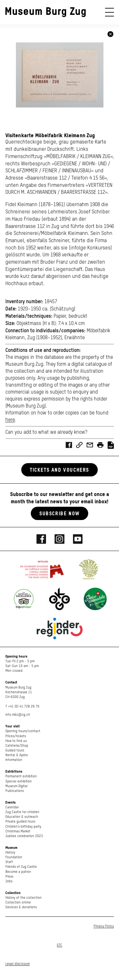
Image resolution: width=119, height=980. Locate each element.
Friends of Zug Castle (21, 867)
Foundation (14, 857)
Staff (9, 862)
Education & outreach (22, 817)
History (10, 852)
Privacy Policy (104, 926)
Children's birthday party (23, 827)
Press (9, 876)
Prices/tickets (16, 736)
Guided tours (15, 750)
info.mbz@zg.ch (18, 715)
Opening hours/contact (23, 731)
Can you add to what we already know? (46, 432)
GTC (60, 945)
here (10, 420)
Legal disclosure (18, 964)
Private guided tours (20, 821)
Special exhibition (19, 781)
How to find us (16, 741)
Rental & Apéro (17, 755)
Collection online (18, 902)
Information (14, 760)
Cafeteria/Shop (17, 746)
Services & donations (21, 907)
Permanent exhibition (21, 776)
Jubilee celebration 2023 (24, 836)
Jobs (9, 881)
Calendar (12, 807)
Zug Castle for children (22, 812)
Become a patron (18, 872)
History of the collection (23, 898)
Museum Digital (17, 786)
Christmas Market (18, 831)
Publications (15, 791)
